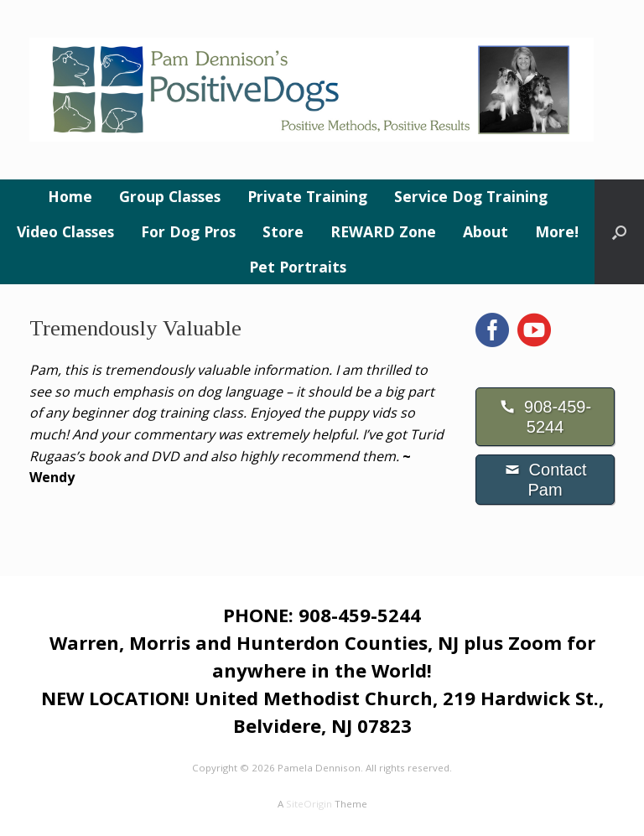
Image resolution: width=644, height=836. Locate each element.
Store (283, 231)
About (486, 231)
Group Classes (170, 196)
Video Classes (65, 231)
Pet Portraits (298, 267)
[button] (619, 232)
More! (557, 231)
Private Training (307, 196)
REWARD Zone (383, 231)
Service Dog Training (471, 196)
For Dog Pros (188, 231)
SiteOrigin (309, 804)
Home (70, 196)
